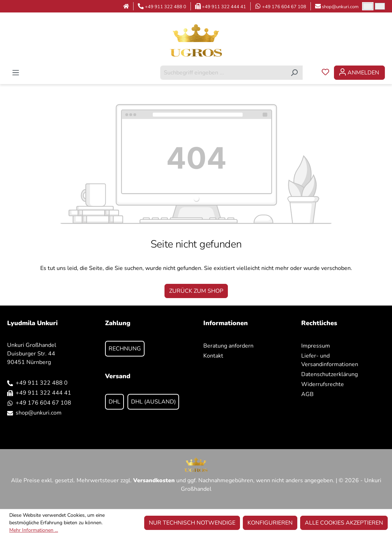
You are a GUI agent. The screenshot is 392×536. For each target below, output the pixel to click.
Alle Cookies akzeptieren (344, 523)
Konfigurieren (270, 523)
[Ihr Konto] (359, 73)
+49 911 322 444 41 (224, 7)
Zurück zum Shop (196, 291)
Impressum (316, 346)
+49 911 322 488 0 (166, 7)
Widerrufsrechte (323, 384)
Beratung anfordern (228, 346)
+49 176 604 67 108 (284, 7)
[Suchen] (294, 73)
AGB (307, 394)
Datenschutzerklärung (330, 374)
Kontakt (213, 356)
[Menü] (16, 73)
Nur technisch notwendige (192, 523)
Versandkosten (154, 480)
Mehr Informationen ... (34, 530)
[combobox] (223, 73)
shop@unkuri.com (340, 7)
